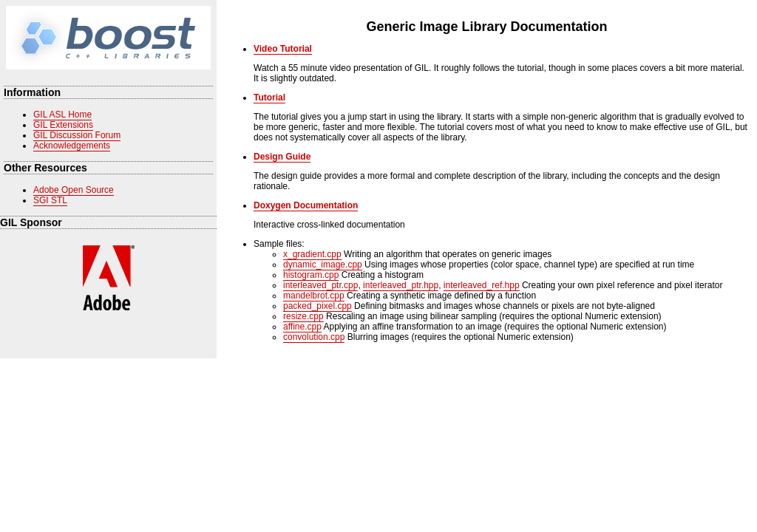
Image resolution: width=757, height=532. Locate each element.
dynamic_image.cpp (323, 265)
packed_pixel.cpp (318, 306)
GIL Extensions (63, 125)
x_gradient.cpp (312, 254)
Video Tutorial (283, 49)
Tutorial (269, 98)
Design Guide (282, 157)
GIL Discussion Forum (77, 135)
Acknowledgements (72, 146)
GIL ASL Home (62, 115)
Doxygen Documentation (306, 205)
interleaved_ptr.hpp (401, 285)
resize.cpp (303, 316)
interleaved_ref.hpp (482, 285)
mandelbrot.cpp (314, 296)
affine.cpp (302, 327)
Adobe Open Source (74, 190)
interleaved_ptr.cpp (320, 285)
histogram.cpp (311, 275)
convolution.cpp (314, 337)
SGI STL (50, 200)
